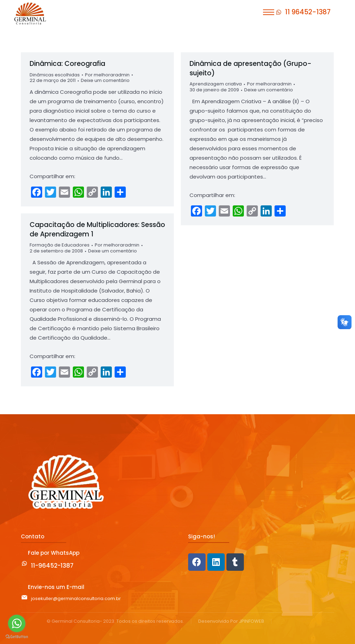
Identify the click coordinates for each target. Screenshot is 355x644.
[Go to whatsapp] (17, 623)
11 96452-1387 (308, 12)
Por (107, 75)
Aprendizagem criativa (216, 84)
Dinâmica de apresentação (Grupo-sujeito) (250, 68)
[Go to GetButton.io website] (17, 637)
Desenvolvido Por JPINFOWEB (231, 622)
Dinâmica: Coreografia (67, 64)
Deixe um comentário (105, 81)
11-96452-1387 (52, 566)
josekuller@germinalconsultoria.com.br (76, 598)
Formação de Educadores (60, 245)
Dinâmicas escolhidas (55, 75)
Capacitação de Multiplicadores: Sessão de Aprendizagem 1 (97, 229)
